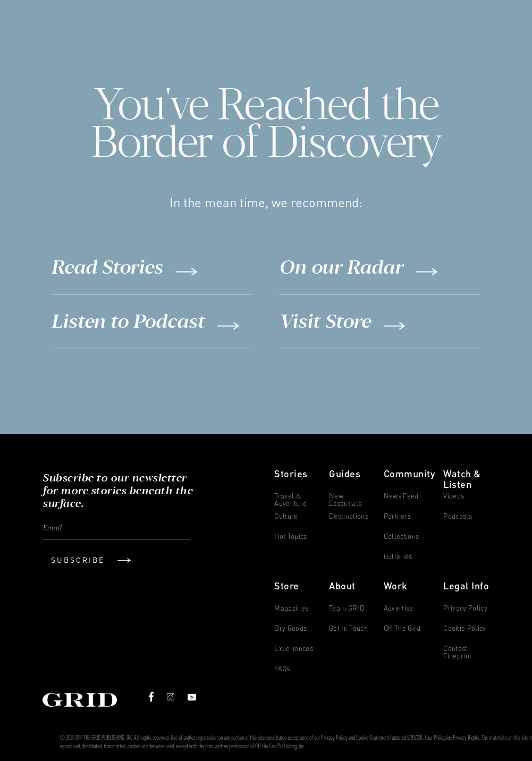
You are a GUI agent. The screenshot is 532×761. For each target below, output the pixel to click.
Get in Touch (348, 628)
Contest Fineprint (457, 651)
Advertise (399, 608)
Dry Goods (290, 628)
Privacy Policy (465, 608)
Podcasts (458, 516)
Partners (398, 516)
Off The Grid (402, 628)
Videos (454, 496)
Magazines (291, 608)
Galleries (398, 557)
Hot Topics (290, 536)
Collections (402, 536)
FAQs (282, 669)
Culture (286, 516)
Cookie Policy (465, 628)
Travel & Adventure (290, 498)
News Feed (401, 496)
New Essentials (345, 498)
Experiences (294, 649)
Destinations (349, 516)
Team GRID (347, 608)
